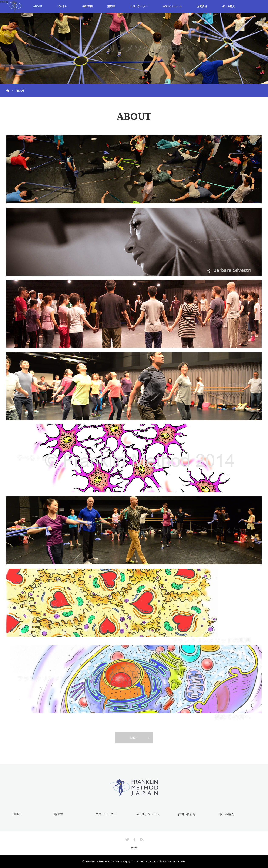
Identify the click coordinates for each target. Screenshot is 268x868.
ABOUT (38, 6)
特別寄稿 (87, 6)
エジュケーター (139, 6)
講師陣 (111, 6)
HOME (17, 814)
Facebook (134, 839)
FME (134, 848)
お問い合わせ (187, 814)
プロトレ (62, 6)
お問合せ (202, 6)
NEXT (134, 738)
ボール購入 (228, 6)
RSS (141, 839)
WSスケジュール (172, 6)
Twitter (127, 839)
